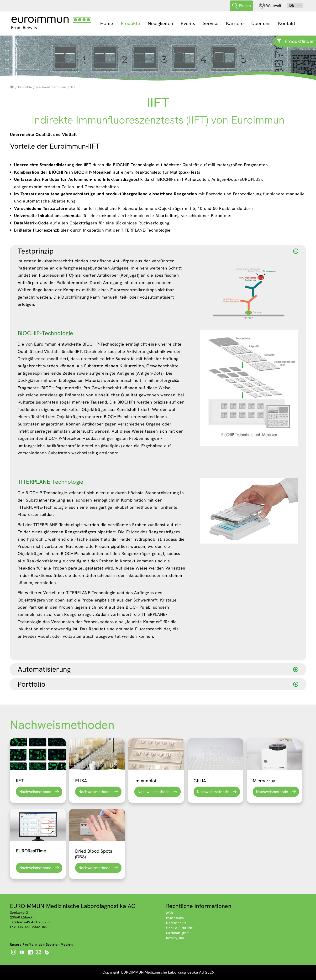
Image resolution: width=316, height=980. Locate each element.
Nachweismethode (35, 792)
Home (107, 23)
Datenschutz (176, 923)
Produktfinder (299, 41)
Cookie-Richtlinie (180, 928)
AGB (169, 913)
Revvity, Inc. (175, 938)
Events (188, 23)
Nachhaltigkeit (178, 933)
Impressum (175, 918)
